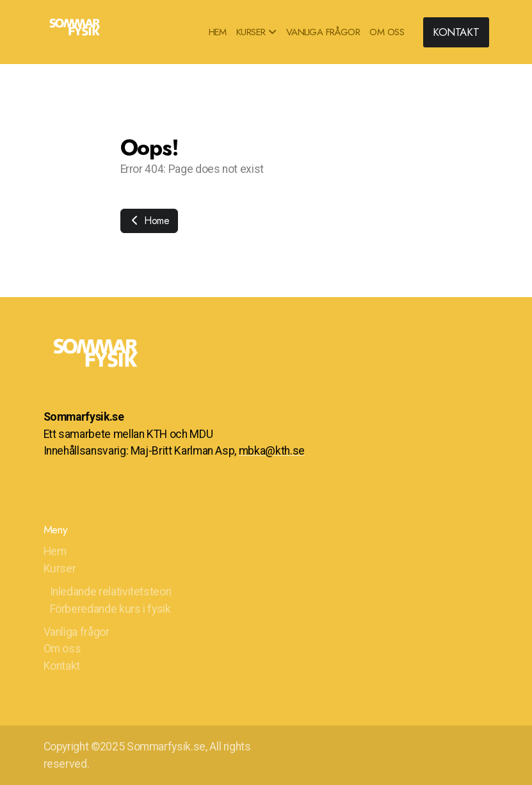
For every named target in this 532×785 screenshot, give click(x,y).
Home (149, 221)
